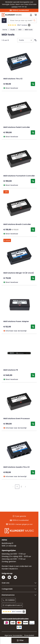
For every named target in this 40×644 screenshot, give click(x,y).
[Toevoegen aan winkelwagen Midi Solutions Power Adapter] (33, 327)
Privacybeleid (29, 635)
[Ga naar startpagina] (12, 15)
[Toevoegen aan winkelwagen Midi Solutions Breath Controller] (33, 230)
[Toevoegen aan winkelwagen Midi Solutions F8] (33, 375)
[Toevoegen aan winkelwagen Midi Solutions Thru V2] (33, 84)
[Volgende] (25, 487)
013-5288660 (9, 600)
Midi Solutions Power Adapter (16, 322)
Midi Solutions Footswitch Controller (19, 176)
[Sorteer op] (25, 40)
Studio (13, 30)
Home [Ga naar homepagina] (5, 30)
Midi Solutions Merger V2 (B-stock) (19, 273)
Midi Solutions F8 (11, 370)
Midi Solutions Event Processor (17, 419)
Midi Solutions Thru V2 (13, 79)
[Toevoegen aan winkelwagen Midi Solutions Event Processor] (33, 424)
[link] (13, 487)
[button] (20, 640)
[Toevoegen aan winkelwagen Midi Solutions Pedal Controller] (33, 132)
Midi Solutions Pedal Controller (17, 127)
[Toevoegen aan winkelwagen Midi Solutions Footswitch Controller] (33, 181)
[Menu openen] (4, 21)
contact (15, 7)
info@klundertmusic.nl (12, 605)
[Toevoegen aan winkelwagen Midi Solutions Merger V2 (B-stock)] (33, 278)
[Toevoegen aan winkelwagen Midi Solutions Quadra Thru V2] (33, 472)
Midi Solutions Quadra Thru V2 (16, 467)
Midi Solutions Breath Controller (17, 224)
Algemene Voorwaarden (14, 635)
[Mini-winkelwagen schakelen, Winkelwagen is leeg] (35, 15)
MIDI (20, 30)
